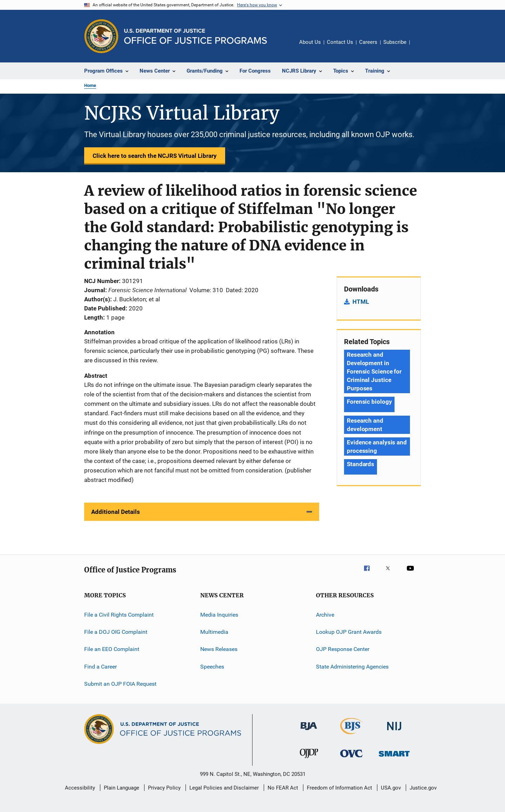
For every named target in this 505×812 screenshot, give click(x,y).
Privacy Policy (164, 788)
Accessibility (80, 788)
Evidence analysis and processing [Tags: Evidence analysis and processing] (377, 447)
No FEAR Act (283, 788)
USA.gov (391, 788)
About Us (310, 42)
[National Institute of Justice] (394, 732)
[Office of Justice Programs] (101, 36)
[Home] (196, 36)
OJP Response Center (343, 649)
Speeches (212, 667)
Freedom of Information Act (339, 788)
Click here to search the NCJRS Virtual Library (155, 156)
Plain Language (122, 788)
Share (421, 47)
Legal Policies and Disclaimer (224, 788)
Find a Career (100, 667)
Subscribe (395, 42)
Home (90, 85)
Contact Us (340, 42)
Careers (368, 42)
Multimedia (214, 632)
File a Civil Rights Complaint (119, 614)
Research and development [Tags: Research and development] (365, 425)
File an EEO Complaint (112, 649)
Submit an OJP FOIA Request (120, 684)
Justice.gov (423, 788)
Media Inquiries (219, 614)
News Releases (219, 649)
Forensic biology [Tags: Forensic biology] (369, 402)
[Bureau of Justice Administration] (309, 731)
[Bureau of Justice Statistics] (352, 736)
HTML (361, 302)
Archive (325, 614)
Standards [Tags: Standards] (361, 464)
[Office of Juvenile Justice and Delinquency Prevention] (309, 759)
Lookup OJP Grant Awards (349, 632)
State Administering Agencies (352, 667)
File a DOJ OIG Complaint (116, 632)
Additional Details (116, 512)
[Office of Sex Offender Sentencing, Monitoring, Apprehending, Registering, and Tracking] (394, 758)
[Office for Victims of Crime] (351, 759)
